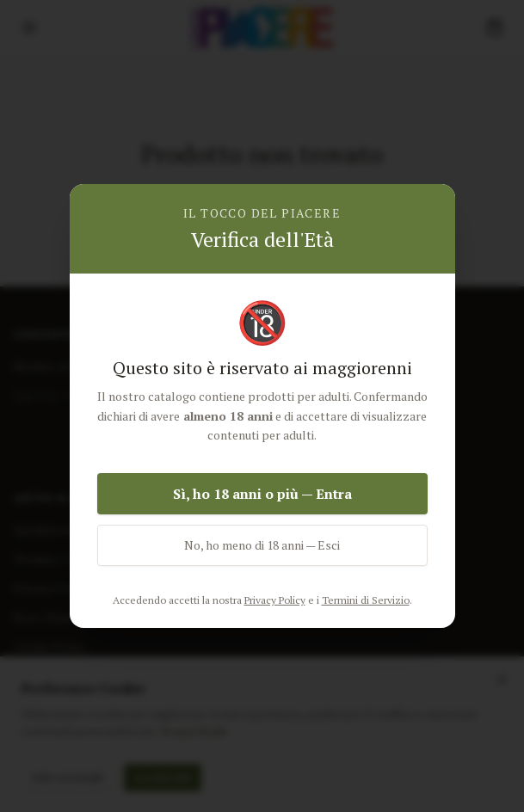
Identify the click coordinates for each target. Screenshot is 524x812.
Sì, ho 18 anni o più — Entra (262, 494)
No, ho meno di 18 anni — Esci (262, 545)
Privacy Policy (275, 600)
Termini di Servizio (366, 600)
